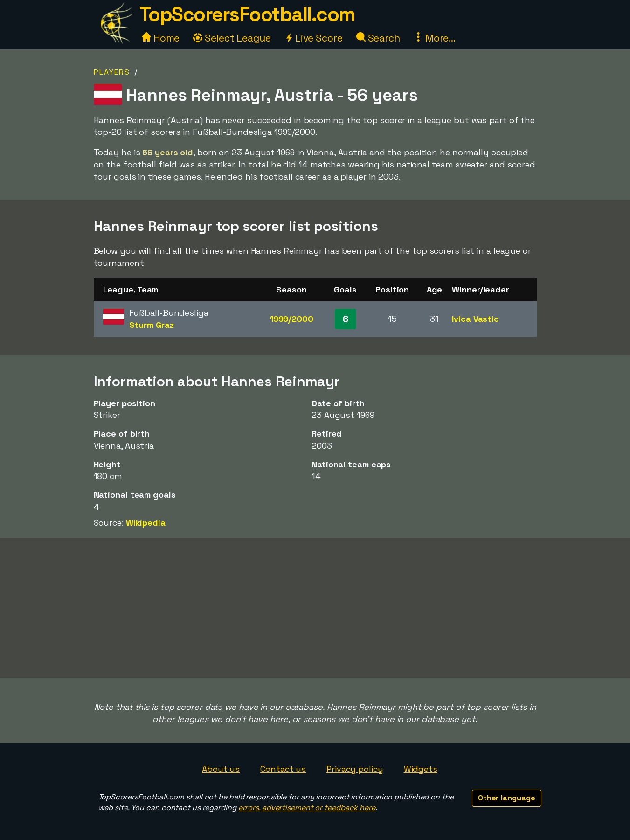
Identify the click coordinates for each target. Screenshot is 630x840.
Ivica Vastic (475, 319)
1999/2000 (291, 319)
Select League (232, 38)
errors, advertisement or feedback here (307, 808)
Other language (507, 798)
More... (435, 38)
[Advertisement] (315, 608)
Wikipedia (146, 523)
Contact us (283, 769)
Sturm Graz (152, 325)
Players (112, 72)
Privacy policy (355, 769)
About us (221, 769)
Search (378, 38)
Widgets (421, 769)
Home (161, 38)
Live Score (314, 38)
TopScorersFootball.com (247, 14)
